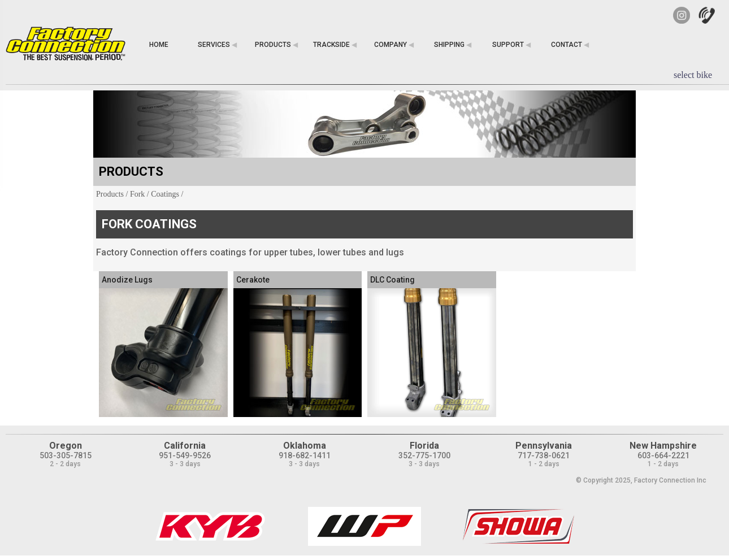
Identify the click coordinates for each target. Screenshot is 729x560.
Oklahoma (305, 446)
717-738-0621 (544, 455)
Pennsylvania (544, 446)
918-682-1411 (305, 455)
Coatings (165, 194)
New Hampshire (663, 446)
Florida (424, 446)
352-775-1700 (424, 455)
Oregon (66, 446)
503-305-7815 (66, 455)
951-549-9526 (185, 455)
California (185, 446)
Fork (137, 194)
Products (110, 194)
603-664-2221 (663, 455)
